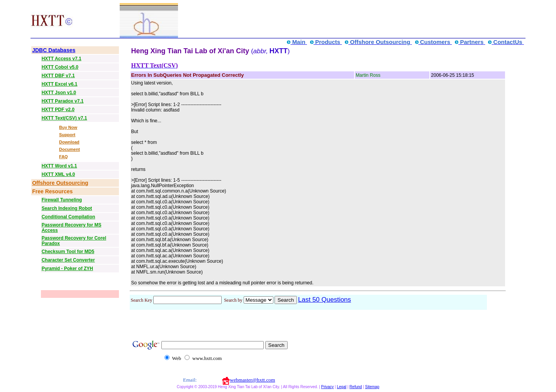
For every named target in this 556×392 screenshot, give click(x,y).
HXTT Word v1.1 (59, 166)
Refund (356, 387)
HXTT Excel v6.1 (60, 84)
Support (67, 135)
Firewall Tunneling (62, 200)
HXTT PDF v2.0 (58, 110)
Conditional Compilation (69, 217)
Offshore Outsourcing (60, 183)
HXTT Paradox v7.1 (63, 101)
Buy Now (68, 127)
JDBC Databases (54, 50)
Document (69, 149)
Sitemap (372, 387)
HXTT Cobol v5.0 (60, 67)
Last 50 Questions (325, 300)
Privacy (328, 387)
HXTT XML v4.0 (58, 174)
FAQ (64, 157)
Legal (341, 387)
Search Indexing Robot (67, 208)
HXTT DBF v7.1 (58, 76)
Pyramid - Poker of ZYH (67, 269)
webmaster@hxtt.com (252, 380)
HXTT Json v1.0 (59, 93)
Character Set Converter (68, 260)
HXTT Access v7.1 (62, 59)
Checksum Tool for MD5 (68, 252)
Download (69, 142)
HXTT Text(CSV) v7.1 (64, 118)
